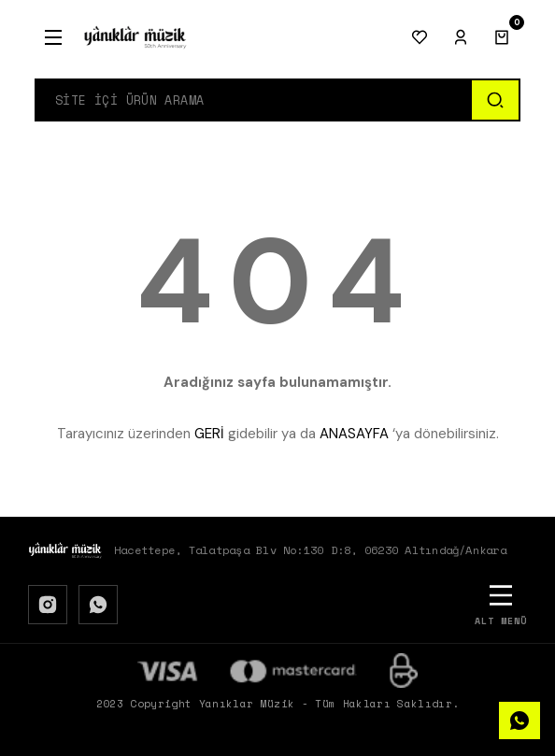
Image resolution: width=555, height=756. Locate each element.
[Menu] (53, 37)
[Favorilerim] (420, 37)
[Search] (253, 100)
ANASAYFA (354, 434)
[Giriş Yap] (461, 37)
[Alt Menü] (501, 604)
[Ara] (494, 100)
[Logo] (135, 37)
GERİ (209, 434)
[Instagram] (48, 605)
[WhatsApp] (98, 605)
